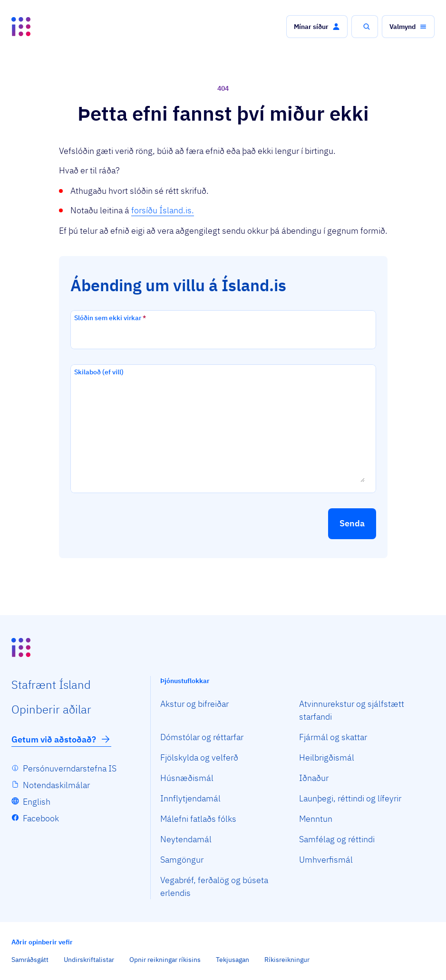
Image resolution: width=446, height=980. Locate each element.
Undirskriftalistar (89, 960)
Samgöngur (182, 860)
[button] (317, 27)
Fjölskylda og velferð (199, 757)
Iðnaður (314, 778)
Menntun (316, 819)
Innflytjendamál (190, 798)
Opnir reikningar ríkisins (165, 960)
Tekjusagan (233, 960)
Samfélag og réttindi (337, 839)
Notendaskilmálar (56, 785)
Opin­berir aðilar (51, 709)
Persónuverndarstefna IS (70, 768)
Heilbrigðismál (327, 757)
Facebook (41, 818)
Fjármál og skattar (333, 737)
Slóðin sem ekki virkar (110, 318)
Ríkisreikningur (287, 960)
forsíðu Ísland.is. (163, 210)
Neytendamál (186, 839)
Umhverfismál (326, 860)
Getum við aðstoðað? (61, 739)
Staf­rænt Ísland (51, 685)
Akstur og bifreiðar (194, 704)
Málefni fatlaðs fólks (198, 819)
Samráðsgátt (30, 960)
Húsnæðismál (187, 778)
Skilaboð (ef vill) (99, 372)
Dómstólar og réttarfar (202, 737)
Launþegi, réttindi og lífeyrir (350, 798)
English (37, 802)
